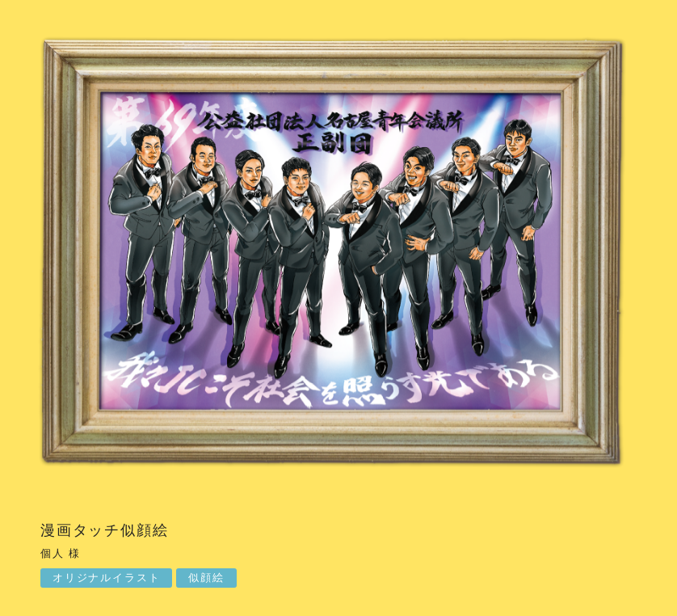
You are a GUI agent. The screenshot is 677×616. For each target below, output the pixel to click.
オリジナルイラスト (106, 578)
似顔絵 (206, 578)
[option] (338, 254)
